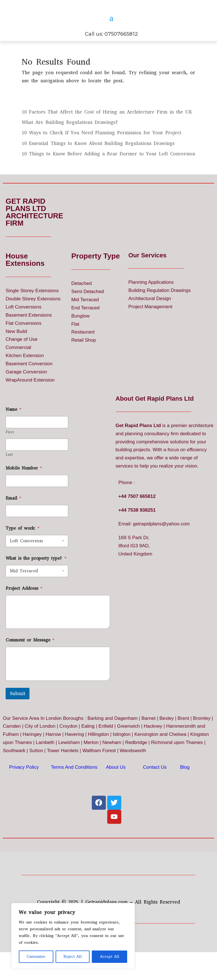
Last (9, 474)
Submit (18, 713)
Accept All (110, 957)
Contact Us (155, 787)
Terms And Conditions (74, 787)
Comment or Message (30, 660)
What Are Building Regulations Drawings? (70, 142)
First (10, 452)
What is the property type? (36, 578)
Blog (185, 787)
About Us (116, 787)
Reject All (73, 957)
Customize (36, 957)
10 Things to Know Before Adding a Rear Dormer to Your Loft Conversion (108, 173)
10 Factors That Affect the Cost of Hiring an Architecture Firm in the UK (107, 132)
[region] (73, 936)
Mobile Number (24, 488)
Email (13, 518)
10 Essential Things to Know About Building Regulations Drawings (98, 163)
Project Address (24, 608)
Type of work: (23, 548)
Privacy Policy (24, 787)
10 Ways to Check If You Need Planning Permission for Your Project (101, 152)
